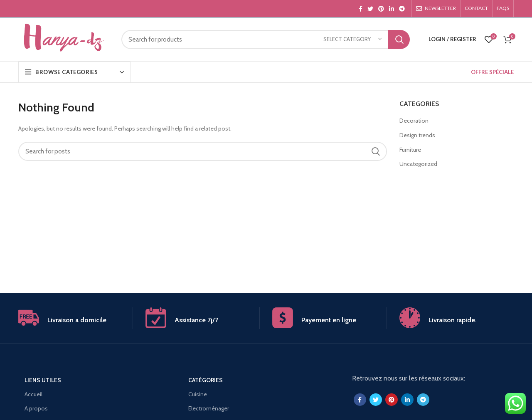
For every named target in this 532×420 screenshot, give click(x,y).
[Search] (266, 40)
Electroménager (209, 408)
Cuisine (198, 394)
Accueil (33, 394)
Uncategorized (418, 164)
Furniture (410, 150)
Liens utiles (43, 380)
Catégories (206, 380)
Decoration (414, 121)
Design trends (417, 135)
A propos (36, 408)
